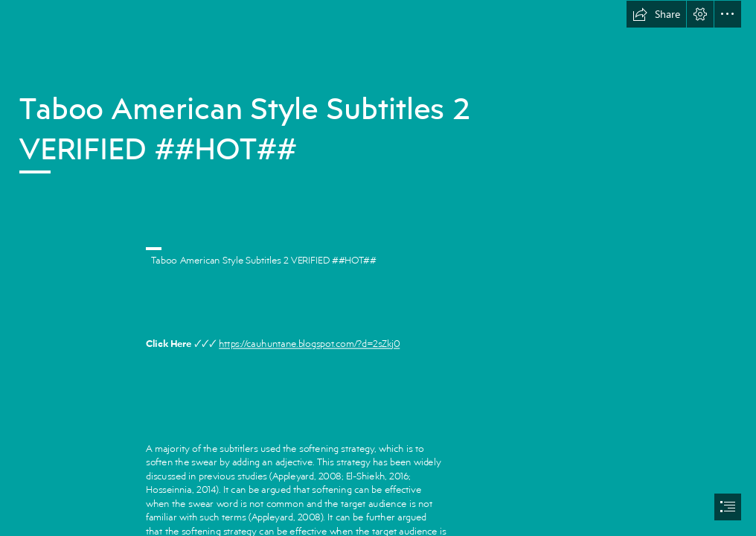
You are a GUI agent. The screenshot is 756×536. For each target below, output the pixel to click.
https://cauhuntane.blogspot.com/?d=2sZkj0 (309, 344)
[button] (656, 14)
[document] (378, 268)
